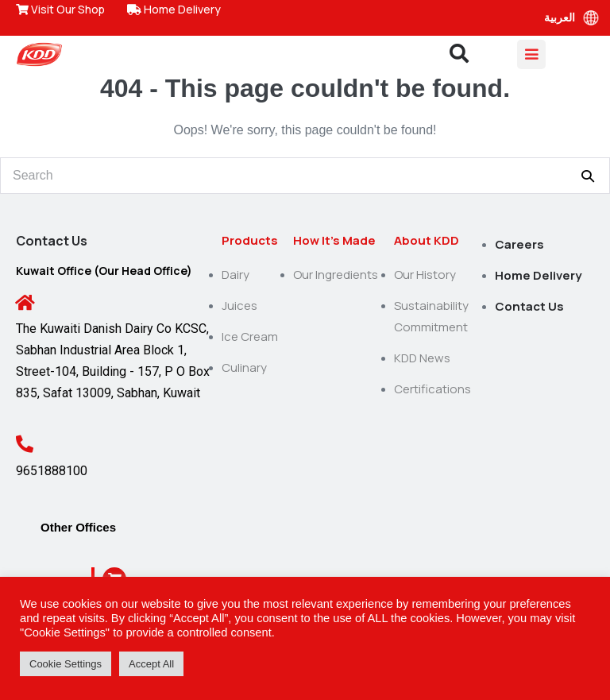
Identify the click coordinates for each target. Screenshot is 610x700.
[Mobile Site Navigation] (531, 54)
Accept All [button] (151, 664)
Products (250, 240)
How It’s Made (334, 240)
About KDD (427, 240)
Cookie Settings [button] (66, 664)
